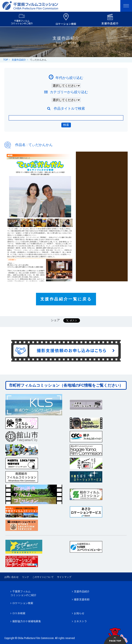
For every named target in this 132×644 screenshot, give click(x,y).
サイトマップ (64, 577)
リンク (25, 577)
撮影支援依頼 (82, 599)
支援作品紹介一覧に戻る (66, 299)
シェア (55, 320)
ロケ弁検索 (19, 613)
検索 (66, 125)
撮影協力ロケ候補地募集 (27, 621)
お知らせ (79, 613)
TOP (6, 60)
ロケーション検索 (23, 603)
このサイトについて (43, 577)
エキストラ (80, 621)
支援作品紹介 (19, 60)
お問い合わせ (11, 577)
